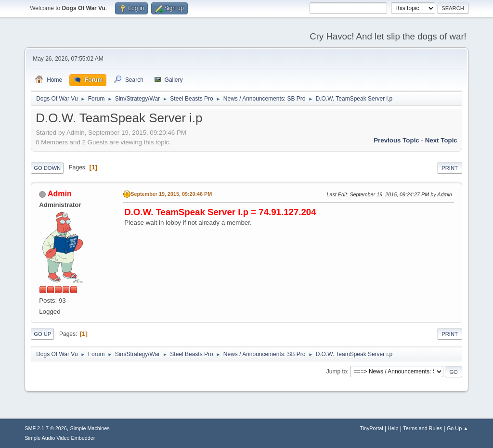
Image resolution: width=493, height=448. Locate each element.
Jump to (337, 371)
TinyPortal (371, 428)
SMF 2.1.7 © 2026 (46, 428)
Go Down (47, 168)
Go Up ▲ (458, 428)
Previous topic (396, 140)
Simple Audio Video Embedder (60, 438)
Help (393, 428)
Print (450, 168)
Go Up (42, 334)
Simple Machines (90, 428)
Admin (60, 194)
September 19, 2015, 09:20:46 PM (171, 194)
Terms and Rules (422, 428)
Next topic (441, 140)
